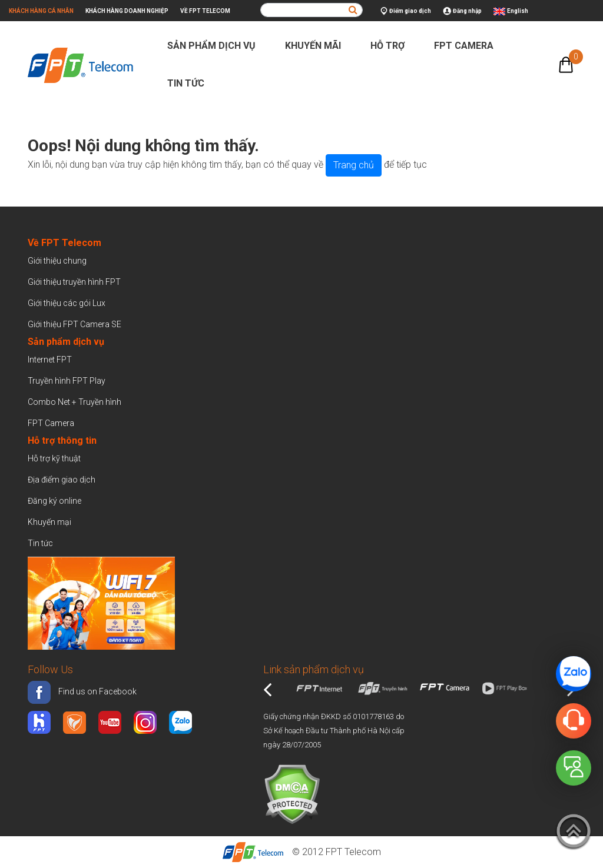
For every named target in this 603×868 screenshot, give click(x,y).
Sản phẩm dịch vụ (216, 46)
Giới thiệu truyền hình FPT (74, 282)
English (518, 11)
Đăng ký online (54, 501)
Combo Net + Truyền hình (74, 402)
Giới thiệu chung (58, 261)
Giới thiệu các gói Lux (67, 303)
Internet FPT (50, 360)
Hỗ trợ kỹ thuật (54, 458)
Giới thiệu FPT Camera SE (74, 324)
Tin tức (191, 83)
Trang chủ (354, 165)
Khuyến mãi (318, 46)
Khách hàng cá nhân (41, 11)
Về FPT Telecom (205, 11)
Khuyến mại (49, 522)
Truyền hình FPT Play (67, 381)
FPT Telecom (353, 852)
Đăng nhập (462, 11)
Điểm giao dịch (406, 11)
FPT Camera (469, 46)
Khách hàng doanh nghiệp (127, 11)
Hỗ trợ (392, 46)
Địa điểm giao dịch (62, 480)
